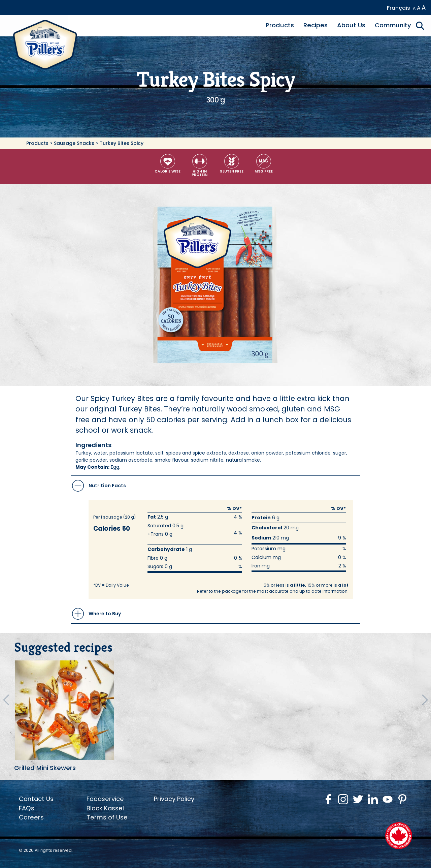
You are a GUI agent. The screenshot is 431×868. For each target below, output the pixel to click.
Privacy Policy (174, 799)
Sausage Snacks (74, 143)
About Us (351, 25)
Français (399, 8)
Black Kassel (105, 808)
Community (393, 25)
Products (280, 25)
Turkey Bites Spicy (122, 143)
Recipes (316, 25)
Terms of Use (107, 817)
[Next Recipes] (425, 700)
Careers (31, 817)
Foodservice (105, 799)
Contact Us (36, 799)
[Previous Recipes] (6, 700)
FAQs (27, 808)
